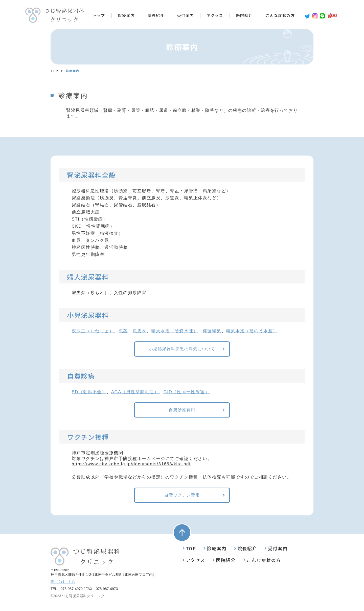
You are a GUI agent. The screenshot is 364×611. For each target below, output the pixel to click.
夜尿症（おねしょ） (93, 331)
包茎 (123, 331)
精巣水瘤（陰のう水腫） (252, 331)
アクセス (215, 15)
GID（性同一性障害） (187, 392)
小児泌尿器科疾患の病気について (182, 349)
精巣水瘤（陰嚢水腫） (175, 331)
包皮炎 (140, 331)
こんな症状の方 (280, 15)
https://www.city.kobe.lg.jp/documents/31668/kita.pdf (131, 464)
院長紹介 (156, 15)
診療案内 (126, 15)
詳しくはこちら (63, 582)
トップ (99, 15)
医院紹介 (244, 15)
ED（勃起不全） (89, 392)
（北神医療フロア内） (139, 575)
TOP (54, 71)
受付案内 (186, 15)
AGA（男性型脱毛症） (135, 392)
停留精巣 (212, 331)
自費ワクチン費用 (182, 495)
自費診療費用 (182, 410)
